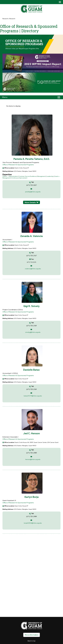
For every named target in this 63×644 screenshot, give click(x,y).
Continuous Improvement (19, 178)
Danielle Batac (31, 370)
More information (32, 635)
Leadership (50, 176)
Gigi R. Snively (31, 306)
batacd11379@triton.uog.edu (33, 396)
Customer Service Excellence (28, 176)
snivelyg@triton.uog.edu (33, 332)
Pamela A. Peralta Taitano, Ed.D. (32, 159)
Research (5, 19)
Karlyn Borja (32, 497)
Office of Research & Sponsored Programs (18, 165)
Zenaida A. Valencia (31, 236)
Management (41, 176)
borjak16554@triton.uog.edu (33, 523)
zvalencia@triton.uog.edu (33, 269)
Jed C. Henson (31, 433)
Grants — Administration (10, 176)
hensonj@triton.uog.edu (33, 459)
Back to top (31, 641)
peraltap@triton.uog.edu (33, 192)
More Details (30, 202)
